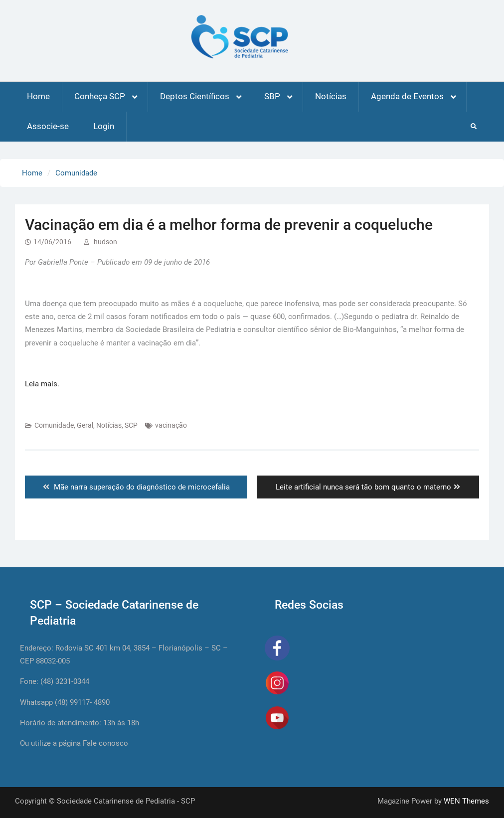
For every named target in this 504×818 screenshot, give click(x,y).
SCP (131, 425)
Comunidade (54, 425)
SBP (272, 96)
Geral (85, 425)
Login (104, 126)
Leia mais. (42, 384)
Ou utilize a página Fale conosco (74, 743)
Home (38, 96)
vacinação (171, 425)
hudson (105, 242)
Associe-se (48, 126)
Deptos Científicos (195, 96)
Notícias (331, 96)
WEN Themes (466, 801)
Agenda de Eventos (407, 96)
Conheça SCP (100, 96)
